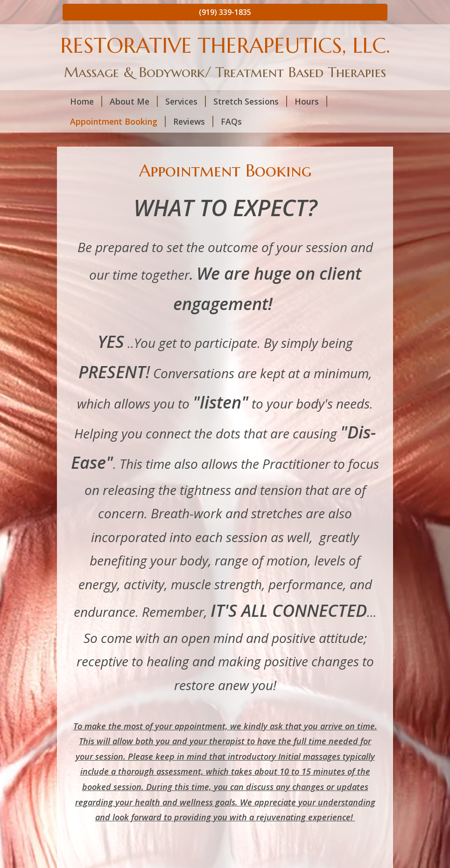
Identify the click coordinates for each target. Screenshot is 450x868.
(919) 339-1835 (225, 12)
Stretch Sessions (250, 101)
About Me (134, 101)
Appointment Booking (118, 121)
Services (186, 101)
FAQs (231, 121)
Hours (311, 101)
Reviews (193, 121)
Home (86, 101)
